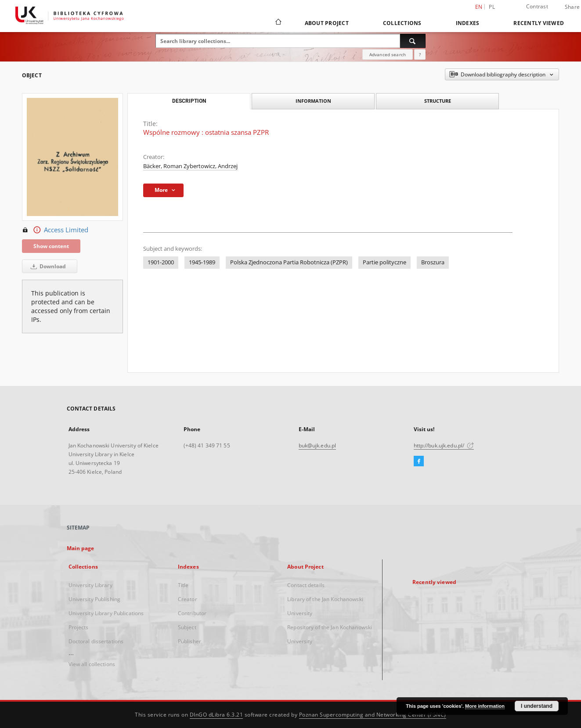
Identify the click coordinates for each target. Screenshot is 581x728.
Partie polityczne (384, 262)
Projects (79, 627)
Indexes (468, 23)
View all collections (92, 664)
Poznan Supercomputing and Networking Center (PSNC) (373, 715)
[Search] (413, 41)
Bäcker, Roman (163, 166)
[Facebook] (419, 461)
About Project (327, 23)
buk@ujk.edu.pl (318, 445)
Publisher (189, 641)
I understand (537, 706)
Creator (188, 599)
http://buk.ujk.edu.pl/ (444, 445)
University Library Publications (106, 613)
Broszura (433, 262)
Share (572, 7)
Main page (81, 548)
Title (183, 585)
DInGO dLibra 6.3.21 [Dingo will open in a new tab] (217, 715)
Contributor (192, 613)
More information (485, 706)
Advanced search (388, 54)
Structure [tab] (438, 101)
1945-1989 (202, 262)
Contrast (537, 6)
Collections (402, 23)
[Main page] (278, 23)
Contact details (306, 585)
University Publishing (95, 599)
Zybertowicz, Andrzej (211, 166)
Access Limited (55, 230)
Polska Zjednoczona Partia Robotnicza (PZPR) (289, 262)
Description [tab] (189, 101)
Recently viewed (539, 23)
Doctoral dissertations (96, 641)
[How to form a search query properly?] (420, 54)
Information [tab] (313, 101)
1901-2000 (161, 262)
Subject (187, 627)
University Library (90, 585)
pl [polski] (492, 7)
